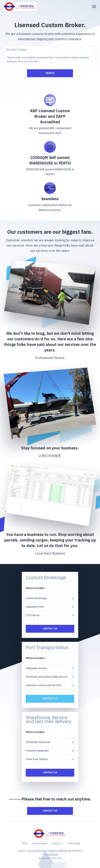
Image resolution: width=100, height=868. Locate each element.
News (25, 844)
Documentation (40, 844)
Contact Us (50, 629)
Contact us (50, 811)
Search (50, 73)
